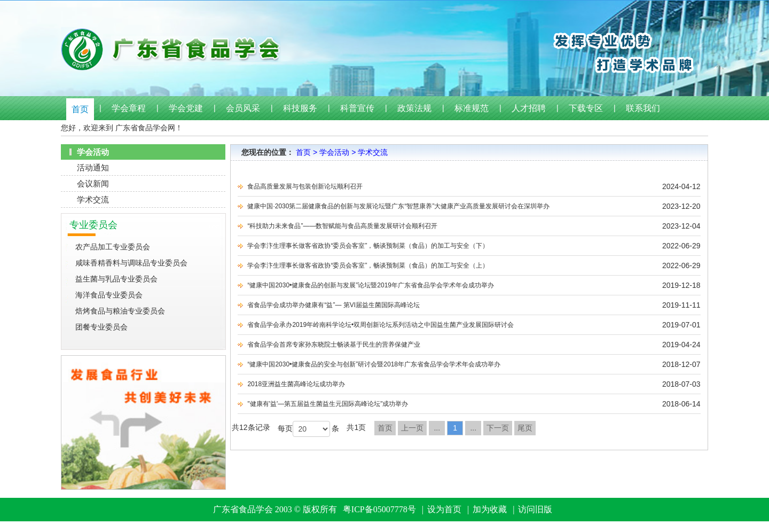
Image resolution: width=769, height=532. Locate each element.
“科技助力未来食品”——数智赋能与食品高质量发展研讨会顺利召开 (342, 226)
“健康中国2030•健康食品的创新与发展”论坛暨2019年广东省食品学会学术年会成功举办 (371, 285)
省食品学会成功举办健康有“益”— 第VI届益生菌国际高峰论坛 (334, 305)
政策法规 (414, 108)
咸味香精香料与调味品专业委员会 (131, 263)
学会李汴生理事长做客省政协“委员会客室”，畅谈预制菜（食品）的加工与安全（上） (368, 265)
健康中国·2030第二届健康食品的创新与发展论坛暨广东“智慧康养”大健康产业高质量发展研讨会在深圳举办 (398, 206)
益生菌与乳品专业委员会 (116, 279)
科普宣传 (357, 108)
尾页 (525, 428)
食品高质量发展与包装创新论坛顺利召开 (305, 186)
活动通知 (93, 167)
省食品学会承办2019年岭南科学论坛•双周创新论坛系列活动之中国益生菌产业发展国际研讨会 (380, 325)
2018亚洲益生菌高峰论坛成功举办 (296, 384)
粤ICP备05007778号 (379, 509)
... (437, 428)
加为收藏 (490, 509)
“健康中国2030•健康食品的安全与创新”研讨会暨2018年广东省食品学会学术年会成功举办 (374, 364)
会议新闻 (93, 183)
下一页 (498, 428)
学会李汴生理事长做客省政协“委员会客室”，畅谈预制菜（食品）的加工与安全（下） (368, 246)
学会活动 (334, 152)
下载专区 (586, 108)
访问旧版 (535, 509)
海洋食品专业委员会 (109, 295)
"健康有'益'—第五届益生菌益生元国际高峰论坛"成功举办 (328, 404)
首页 (80, 109)
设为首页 (444, 509)
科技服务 (300, 108)
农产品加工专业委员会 (113, 247)
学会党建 (186, 108)
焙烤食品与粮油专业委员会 (120, 311)
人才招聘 (529, 108)
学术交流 (93, 199)
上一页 (412, 428)
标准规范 (472, 108)
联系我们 (643, 108)
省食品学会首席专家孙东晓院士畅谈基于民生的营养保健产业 (334, 345)
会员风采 (243, 108)
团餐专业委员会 (101, 327)
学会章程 (129, 108)
